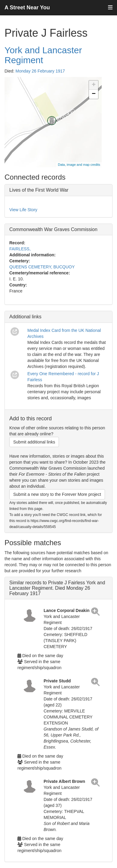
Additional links (25, 317)
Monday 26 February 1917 (40, 71)
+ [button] (94, 85)
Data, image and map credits (79, 165)
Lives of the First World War (39, 190)
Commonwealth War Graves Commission (53, 229)
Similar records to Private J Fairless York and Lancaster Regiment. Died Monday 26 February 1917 (57, 588)
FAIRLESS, (20, 249)
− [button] (94, 94)
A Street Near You (27, 8)
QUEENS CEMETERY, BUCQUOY (42, 267)
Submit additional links (34, 442)
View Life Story (23, 210)
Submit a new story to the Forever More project (57, 494)
